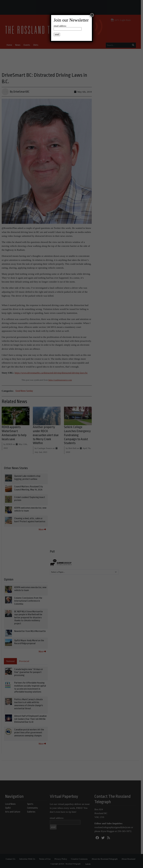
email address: (60, 26)
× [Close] (92, 15)
